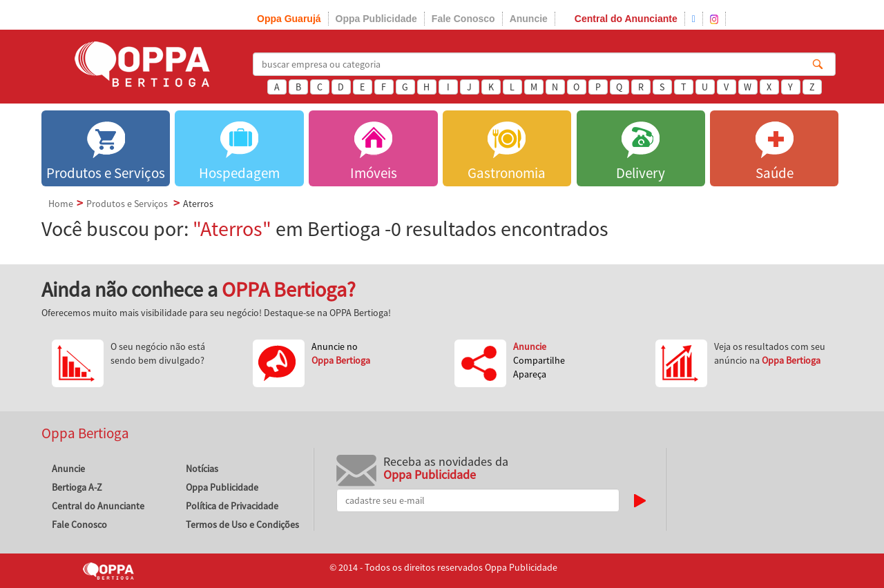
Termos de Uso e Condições (242, 525)
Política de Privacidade (232, 506)
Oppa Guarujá (289, 19)
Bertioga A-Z (77, 487)
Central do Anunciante (626, 19)
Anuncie (529, 19)
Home (61, 204)
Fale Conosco (463, 19)
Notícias (202, 469)
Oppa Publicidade (376, 19)
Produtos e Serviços (127, 204)
